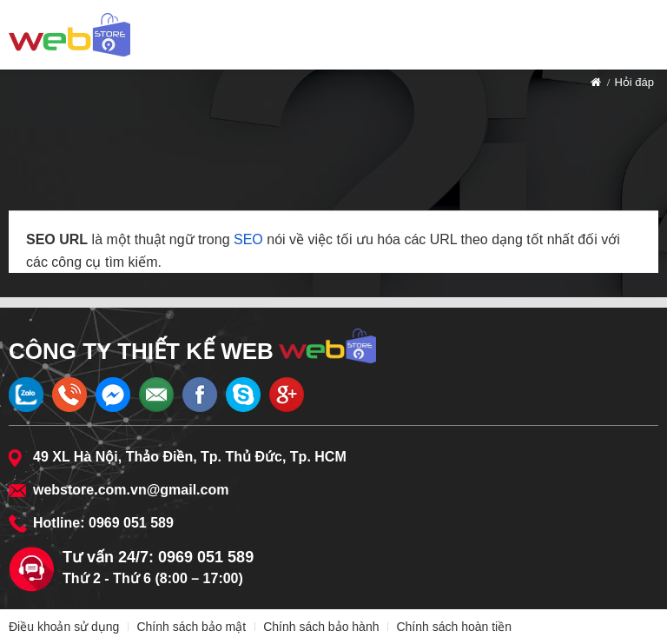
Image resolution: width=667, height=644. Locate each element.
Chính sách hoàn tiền (454, 627)
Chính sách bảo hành (321, 627)
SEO (248, 239)
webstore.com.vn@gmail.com (131, 490)
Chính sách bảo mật (191, 627)
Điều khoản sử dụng (64, 627)
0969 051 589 (131, 523)
